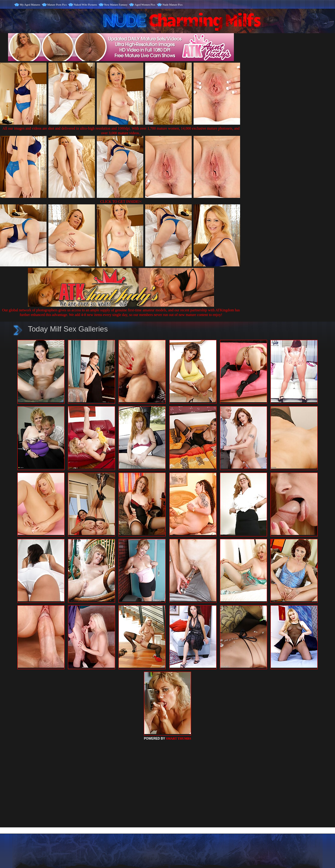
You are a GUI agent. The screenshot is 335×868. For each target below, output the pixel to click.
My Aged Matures (30, 5)
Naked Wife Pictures (85, 5)
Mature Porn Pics (57, 5)
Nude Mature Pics (173, 5)
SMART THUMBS (179, 739)
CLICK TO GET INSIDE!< (121, 202)
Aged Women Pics (145, 5)
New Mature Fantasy (116, 5)
